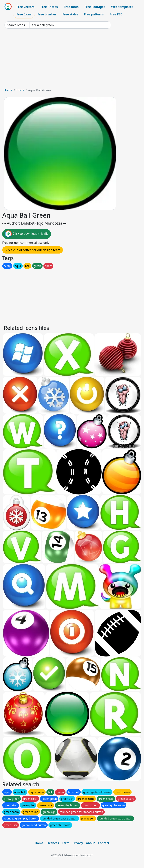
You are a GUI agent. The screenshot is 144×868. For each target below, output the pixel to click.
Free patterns (94, 14)
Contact (104, 843)
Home (8, 90)
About (90, 843)
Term (66, 843)
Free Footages (95, 7)
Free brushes (47, 14)
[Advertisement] (72, 60)
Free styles (70, 14)
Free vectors (25, 7)
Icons (20, 90)
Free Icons (24, 14)
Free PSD (116, 14)
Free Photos (49, 7)
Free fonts (71, 7)
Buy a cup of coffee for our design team (33, 250)
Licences (53, 843)
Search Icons (16, 25)
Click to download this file (27, 234)
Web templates (122, 7)
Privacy (78, 843)
